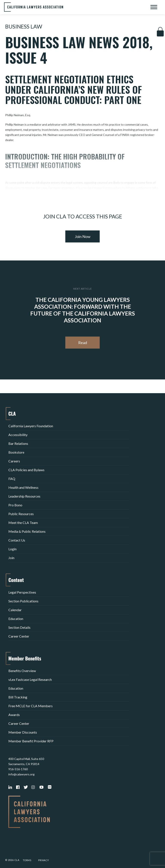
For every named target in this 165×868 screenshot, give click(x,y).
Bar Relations (18, 443)
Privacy (44, 860)
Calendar (15, 610)
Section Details (19, 627)
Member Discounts (23, 732)
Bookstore (16, 452)
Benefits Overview (22, 671)
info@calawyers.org (21, 774)
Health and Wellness (23, 487)
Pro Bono (15, 505)
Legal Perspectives (22, 592)
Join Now (83, 236)
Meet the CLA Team (23, 523)
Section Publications (23, 601)
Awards (14, 715)
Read (83, 343)
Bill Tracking (18, 697)
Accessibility (18, 435)
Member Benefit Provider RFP (31, 741)
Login (12, 549)
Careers (14, 461)
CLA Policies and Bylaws (26, 470)
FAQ (12, 479)
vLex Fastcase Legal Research (30, 679)
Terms (27, 860)
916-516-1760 (18, 769)
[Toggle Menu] (154, 7)
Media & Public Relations (27, 531)
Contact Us (17, 540)
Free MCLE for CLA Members (31, 706)
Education (16, 619)
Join (11, 558)
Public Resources (21, 514)
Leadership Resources (24, 496)
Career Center (19, 636)
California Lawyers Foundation (31, 426)
